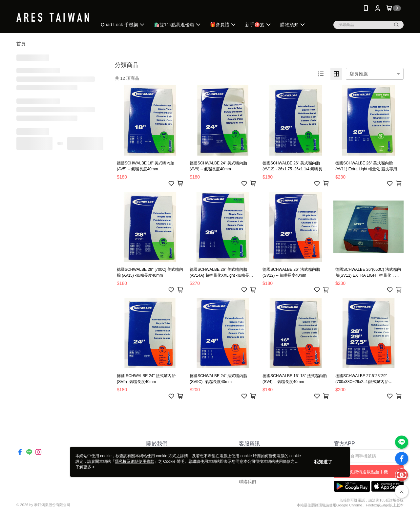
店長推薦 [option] (359, 74)
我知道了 (323, 462)
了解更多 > (85, 467)
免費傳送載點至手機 (369, 472)
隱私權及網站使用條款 (135, 461)
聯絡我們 (247, 482)
